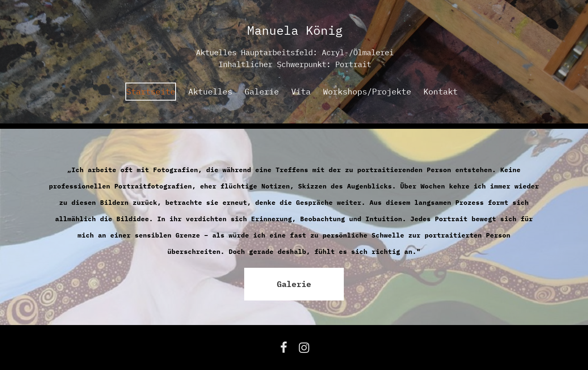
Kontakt (441, 91)
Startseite (151, 91)
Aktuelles (210, 91)
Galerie (262, 91)
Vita (301, 91)
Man (258, 30)
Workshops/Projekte (367, 91)
